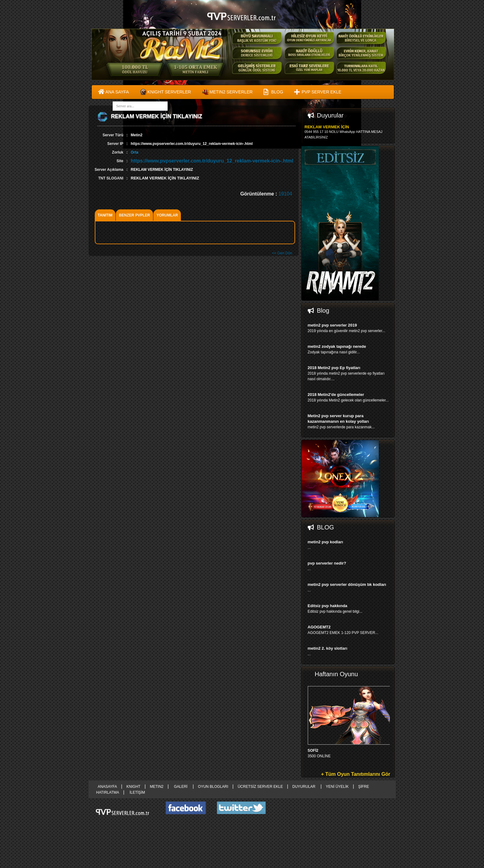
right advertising (242, 434)
